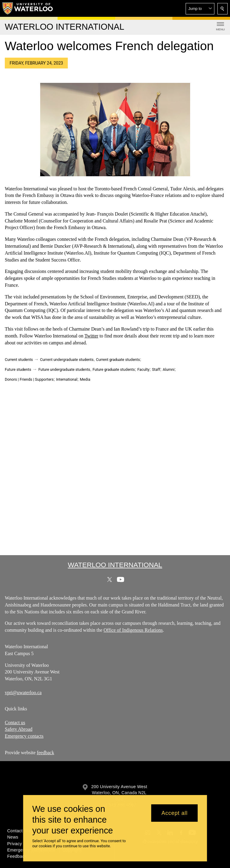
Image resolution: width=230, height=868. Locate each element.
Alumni (168, 369)
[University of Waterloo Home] (28, 8)
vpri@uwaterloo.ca (23, 692)
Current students (19, 360)
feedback (46, 753)
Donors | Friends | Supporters (29, 379)
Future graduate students (114, 369)
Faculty (143, 369)
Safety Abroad (19, 729)
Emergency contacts (24, 736)
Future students (18, 369)
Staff (156, 369)
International (67, 379)
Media (85, 379)
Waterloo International (115, 565)
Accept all (175, 813)
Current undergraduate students (67, 360)
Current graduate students (118, 360)
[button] (200, 9)
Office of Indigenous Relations (133, 630)
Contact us (15, 723)
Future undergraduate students (64, 369)
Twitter (91, 336)
